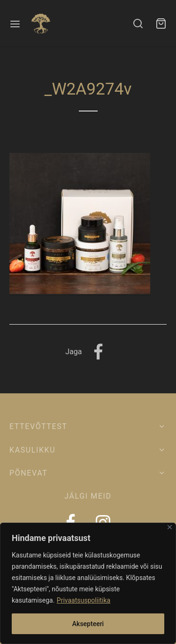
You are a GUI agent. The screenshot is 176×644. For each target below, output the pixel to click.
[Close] (170, 527)
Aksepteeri (88, 624)
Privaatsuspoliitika (84, 600)
